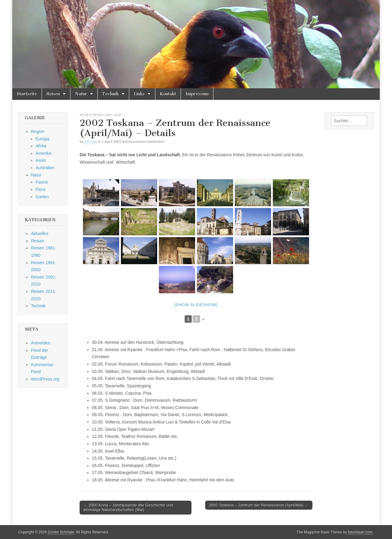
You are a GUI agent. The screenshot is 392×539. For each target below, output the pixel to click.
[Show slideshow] (196, 305)
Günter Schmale (61, 532)
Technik (111, 94)
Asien (41, 160)
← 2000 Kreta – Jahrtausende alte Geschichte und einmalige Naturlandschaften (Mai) (128, 508)
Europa (42, 139)
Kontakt (168, 94)
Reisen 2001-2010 (107, 115)
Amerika (43, 153)
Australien (45, 168)
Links (139, 94)
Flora (40, 189)
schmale (91, 141)
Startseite (27, 94)
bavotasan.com (360, 532)
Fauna (42, 182)
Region (38, 131)
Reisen (53, 94)
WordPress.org (45, 379)
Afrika (41, 146)
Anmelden (41, 343)
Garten (42, 197)
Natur (81, 94)
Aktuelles (40, 233)
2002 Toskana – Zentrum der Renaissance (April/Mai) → (259, 505)
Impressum (197, 94)
